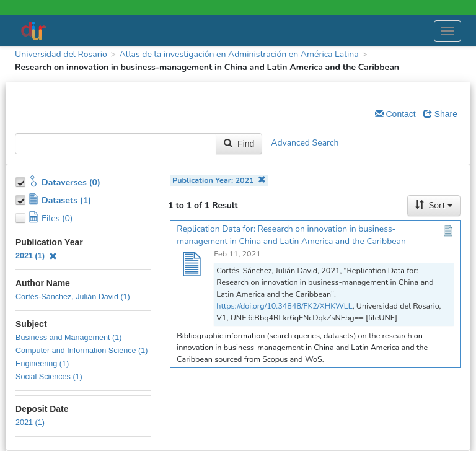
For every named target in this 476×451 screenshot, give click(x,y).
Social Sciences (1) (49, 377)
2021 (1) (36, 256)
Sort (434, 205)
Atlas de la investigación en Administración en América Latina (239, 54)
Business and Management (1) (69, 338)
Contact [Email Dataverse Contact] (395, 114)
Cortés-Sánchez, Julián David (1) (73, 297)
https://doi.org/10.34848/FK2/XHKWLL (284, 306)
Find (239, 144)
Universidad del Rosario (61, 54)
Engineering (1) (42, 364)
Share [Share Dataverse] (440, 114)
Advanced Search (305, 143)
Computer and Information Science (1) (82, 351)
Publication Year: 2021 (219, 180)
